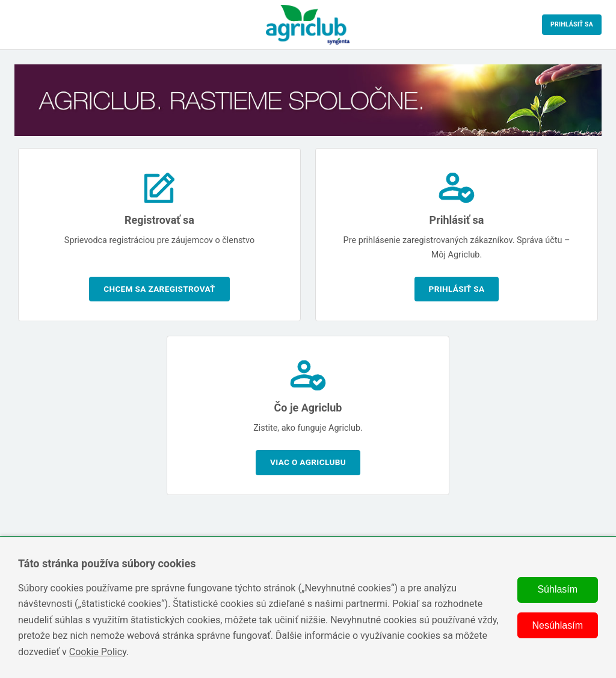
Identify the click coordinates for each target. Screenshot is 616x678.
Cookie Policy (98, 652)
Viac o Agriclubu (308, 462)
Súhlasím (557, 589)
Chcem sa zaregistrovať (159, 289)
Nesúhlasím (558, 625)
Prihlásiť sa (572, 24)
